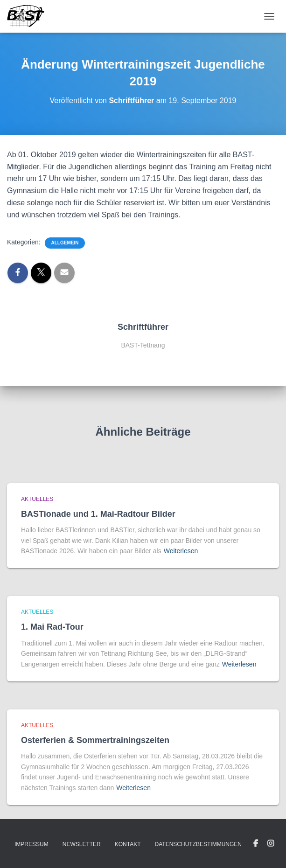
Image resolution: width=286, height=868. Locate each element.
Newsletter (82, 844)
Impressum (31, 844)
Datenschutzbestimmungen (198, 844)
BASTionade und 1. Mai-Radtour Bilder (98, 514)
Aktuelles (37, 499)
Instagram (271, 844)
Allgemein (65, 243)
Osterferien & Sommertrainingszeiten (95, 740)
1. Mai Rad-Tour (52, 627)
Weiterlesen (181, 551)
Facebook (256, 844)
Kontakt (128, 844)
